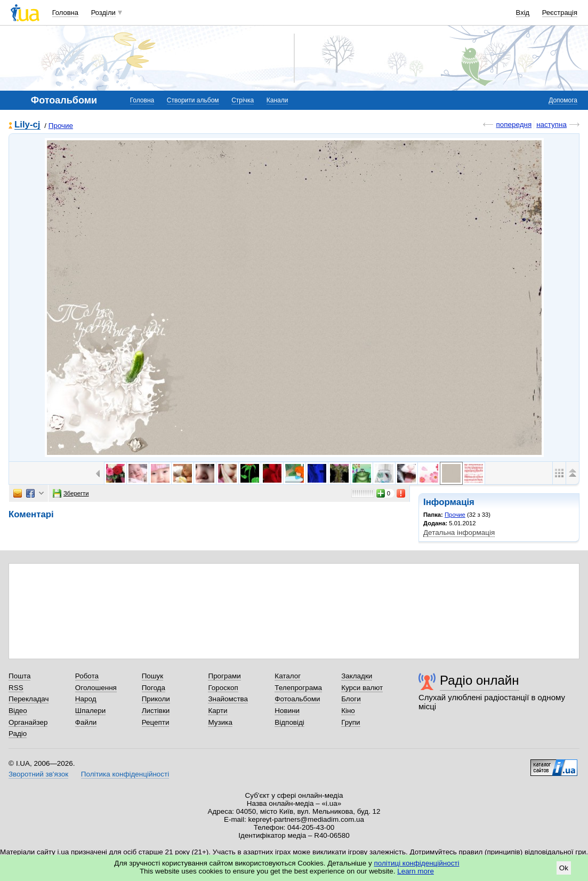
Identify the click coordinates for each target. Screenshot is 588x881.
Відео (18, 711)
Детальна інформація (459, 532)
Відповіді (289, 722)
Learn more (416, 871)
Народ (86, 699)
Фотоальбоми (297, 699)
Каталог (288, 676)
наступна (551, 125)
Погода (154, 688)
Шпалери (90, 711)
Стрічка (243, 100)
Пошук (153, 676)
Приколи (156, 699)
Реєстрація (560, 13)
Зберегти (71, 493)
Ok (564, 868)
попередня (514, 125)
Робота (87, 676)
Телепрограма (298, 688)
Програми (224, 676)
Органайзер (28, 722)
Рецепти (156, 722)
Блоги (351, 699)
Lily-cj (27, 125)
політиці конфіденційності (417, 863)
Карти (218, 711)
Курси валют (362, 688)
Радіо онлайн (480, 680)
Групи (351, 722)
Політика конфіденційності (125, 774)
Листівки (156, 711)
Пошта (19, 676)
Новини (287, 711)
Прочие (61, 126)
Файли (86, 722)
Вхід (523, 13)
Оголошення (96, 688)
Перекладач (29, 699)
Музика (220, 722)
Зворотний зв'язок (38, 774)
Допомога (563, 100)
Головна (65, 13)
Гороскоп (223, 688)
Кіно (348, 711)
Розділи (103, 13)
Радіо (18, 734)
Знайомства (228, 699)
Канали (277, 100)
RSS (16, 688)
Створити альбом (193, 100)
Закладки (357, 676)
